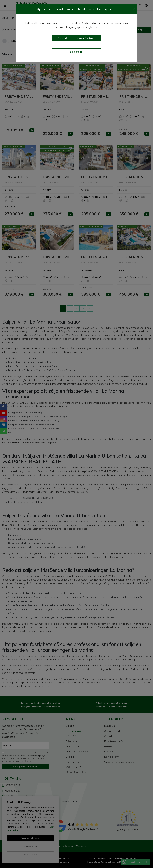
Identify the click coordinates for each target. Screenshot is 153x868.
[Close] (134, 9)
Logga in (76, 52)
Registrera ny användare (76, 38)
